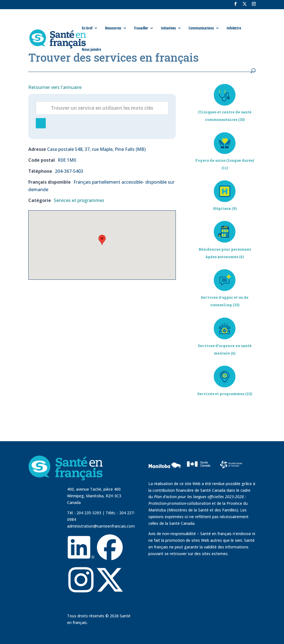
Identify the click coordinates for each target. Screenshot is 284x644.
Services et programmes (79, 200)
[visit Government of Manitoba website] (166, 477)
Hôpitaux (222, 208)
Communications (201, 28)
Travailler (141, 28)
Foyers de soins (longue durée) (225, 160)
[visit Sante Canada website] (198, 473)
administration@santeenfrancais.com (101, 526)
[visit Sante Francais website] (231, 464)
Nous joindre (91, 49)
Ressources (113, 28)
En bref (87, 28)
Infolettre (234, 28)
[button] (102, 240)
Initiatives (168, 28)
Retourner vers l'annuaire (55, 87)
